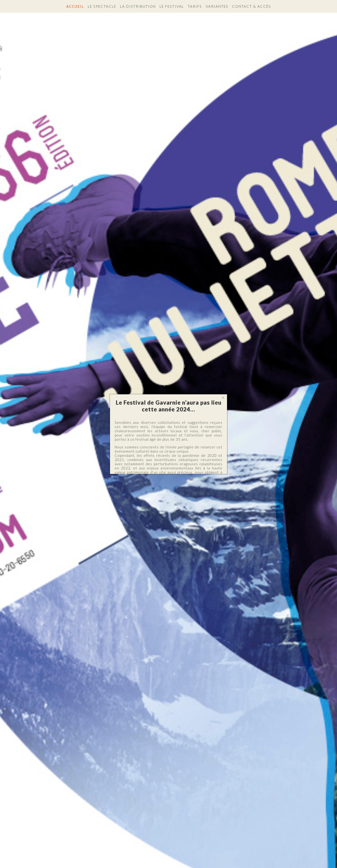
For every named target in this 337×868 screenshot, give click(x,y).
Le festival (172, 6)
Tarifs (195, 6)
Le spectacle (102, 6)
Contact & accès (252, 6)
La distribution (138, 6)
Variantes (217, 6)
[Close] (223, 398)
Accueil (75, 6)
